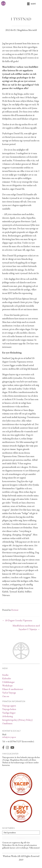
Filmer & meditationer (13, 689)
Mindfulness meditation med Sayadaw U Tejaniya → (26, 627)
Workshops (7, 685)
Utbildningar (8, 682)
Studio (5, 675)
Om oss (6, 696)
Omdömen (7, 723)
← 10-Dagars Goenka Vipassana (17, 620)
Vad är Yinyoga (9, 693)
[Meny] (31, 4)
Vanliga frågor (9, 713)
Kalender (7, 678)
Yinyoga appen (9, 706)
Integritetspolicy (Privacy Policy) (17, 720)
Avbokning (8, 716)
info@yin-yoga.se (9, 737)
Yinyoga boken (9, 709)
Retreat (15, 610)
